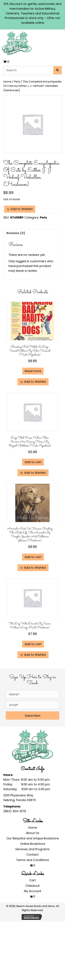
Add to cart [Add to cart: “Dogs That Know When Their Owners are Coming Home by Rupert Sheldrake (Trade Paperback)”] (33, 462)
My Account (33, 891)
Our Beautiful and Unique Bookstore (33, 838)
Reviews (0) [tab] (16, 233)
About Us (33, 833)
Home (7, 82)
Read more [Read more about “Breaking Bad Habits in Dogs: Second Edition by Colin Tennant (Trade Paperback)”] (33, 371)
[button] (20, 209)
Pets (17, 82)
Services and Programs (32, 849)
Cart (32, 880)
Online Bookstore (33, 844)
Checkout (32, 886)
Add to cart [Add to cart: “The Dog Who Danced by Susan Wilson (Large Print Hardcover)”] (33, 644)
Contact (32, 855)
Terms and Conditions (33, 860)
